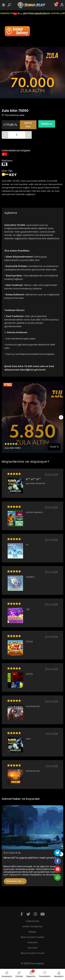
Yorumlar (32, 948)
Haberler (33, 942)
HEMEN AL (47, 124)
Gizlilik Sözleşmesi (32, 926)
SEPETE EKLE (28, 125)
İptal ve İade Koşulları (33, 937)
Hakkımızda (33, 921)
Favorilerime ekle (13, 115)
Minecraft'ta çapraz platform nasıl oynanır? (30, 858)
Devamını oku (15, 881)
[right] (61, 418)
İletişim (32, 932)
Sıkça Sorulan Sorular (33, 953)
